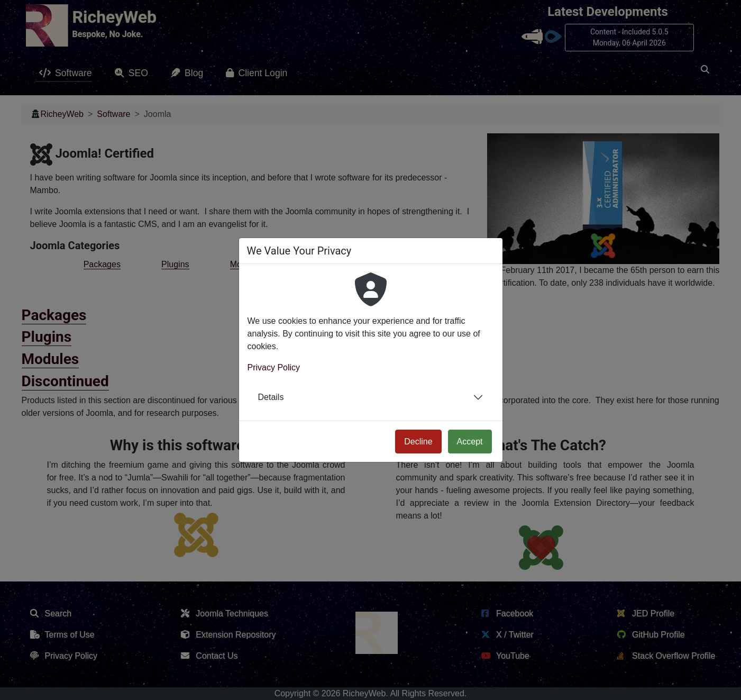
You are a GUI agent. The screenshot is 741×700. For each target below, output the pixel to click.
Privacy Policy (274, 367)
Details (271, 397)
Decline (418, 442)
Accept (470, 442)
